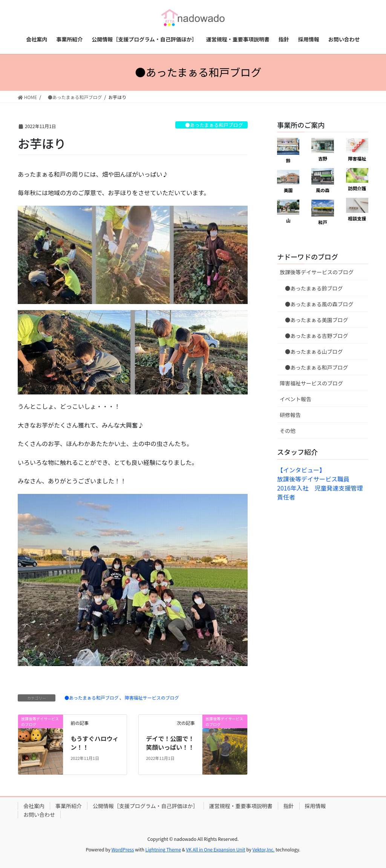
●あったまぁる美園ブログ (314, 320)
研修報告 (290, 415)
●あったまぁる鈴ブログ (311, 288)
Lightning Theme (163, 849)
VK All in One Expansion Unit (216, 849)
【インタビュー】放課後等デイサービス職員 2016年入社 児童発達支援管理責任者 (320, 483)
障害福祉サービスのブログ (152, 698)
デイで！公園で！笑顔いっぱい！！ (170, 743)
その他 (288, 431)
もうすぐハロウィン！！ (95, 743)
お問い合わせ (39, 815)
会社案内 (34, 806)
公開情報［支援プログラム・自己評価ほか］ (146, 806)
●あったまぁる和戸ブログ (211, 125)
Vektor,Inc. (263, 849)
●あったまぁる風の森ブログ (317, 304)
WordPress (123, 849)
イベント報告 (296, 399)
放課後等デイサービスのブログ (317, 272)
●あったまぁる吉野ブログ (314, 336)
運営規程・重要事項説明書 (241, 806)
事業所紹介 (69, 806)
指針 (289, 806)
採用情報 (316, 806)
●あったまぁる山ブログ (311, 351)
